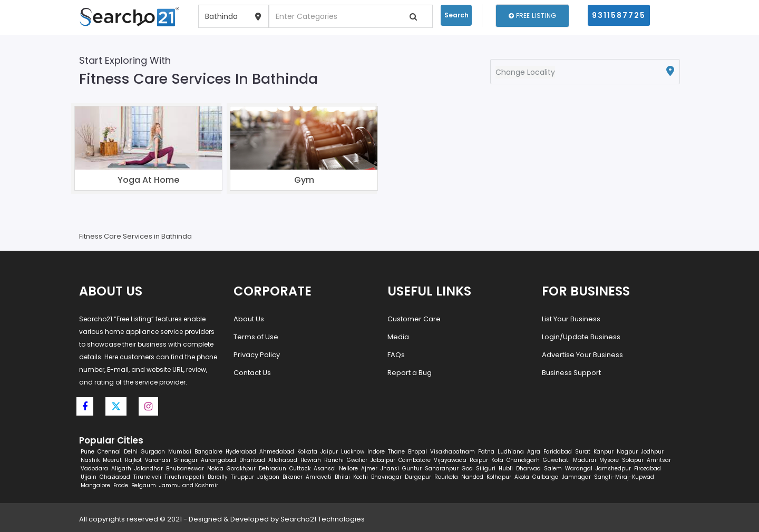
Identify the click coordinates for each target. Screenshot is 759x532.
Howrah (311, 460)
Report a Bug (410, 373)
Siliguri (486, 469)
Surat (583, 452)
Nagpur (627, 452)
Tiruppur (242, 477)
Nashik (90, 460)
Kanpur (604, 452)
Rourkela (446, 477)
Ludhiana (511, 452)
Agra (534, 452)
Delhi (131, 452)
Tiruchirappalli (184, 477)
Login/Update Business (581, 337)
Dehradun (273, 469)
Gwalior (357, 460)
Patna (486, 452)
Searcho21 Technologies (323, 519)
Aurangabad (218, 460)
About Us (249, 319)
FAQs (396, 355)
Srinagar (186, 460)
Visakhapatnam (453, 452)
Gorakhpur (241, 469)
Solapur (633, 460)
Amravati (319, 477)
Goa (467, 469)
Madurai (585, 460)
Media (398, 337)
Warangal (579, 469)
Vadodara (94, 469)
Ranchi (334, 460)
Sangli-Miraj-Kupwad (624, 477)
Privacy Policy (257, 355)
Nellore (348, 469)
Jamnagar (576, 477)
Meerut (112, 460)
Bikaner (293, 477)
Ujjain (89, 477)
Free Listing (532, 16)
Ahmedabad (277, 452)
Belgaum (144, 485)
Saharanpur (442, 469)
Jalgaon (268, 477)
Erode (121, 485)
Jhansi (390, 469)
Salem (553, 469)
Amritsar (659, 460)
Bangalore (208, 452)
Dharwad (528, 469)
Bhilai (342, 477)
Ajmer (369, 469)
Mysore (609, 460)
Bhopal (417, 452)
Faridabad (558, 452)
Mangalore (95, 485)
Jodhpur (652, 452)
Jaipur (329, 452)
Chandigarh (523, 460)
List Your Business (571, 319)
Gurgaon (153, 452)
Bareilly (218, 477)
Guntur (412, 469)
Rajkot (133, 460)
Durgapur (418, 477)
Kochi (361, 477)
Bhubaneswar (185, 469)
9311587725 (619, 15)
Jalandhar (149, 469)
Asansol (325, 469)
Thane (396, 452)
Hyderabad (241, 452)
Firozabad (648, 469)
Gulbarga (546, 477)
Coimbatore (415, 460)
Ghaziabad (115, 477)
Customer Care (414, 319)
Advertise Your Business (582, 355)
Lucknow (353, 452)
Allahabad (283, 460)
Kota (497, 460)
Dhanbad (252, 460)
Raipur (479, 460)
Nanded (472, 477)
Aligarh (121, 469)
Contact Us (252, 373)
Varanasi (158, 460)
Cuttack (300, 469)
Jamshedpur (613, 469)
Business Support (571, 373)
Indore (376, 452)
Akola (522, 477)
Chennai (109, 452)
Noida (215, 469)
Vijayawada (450, 460)
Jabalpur (383, 460)
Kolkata (307, 452)
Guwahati (556, 460)
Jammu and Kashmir (189, 485)
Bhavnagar (386, 477)
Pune (87, 452)
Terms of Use (256, 337)
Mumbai (180, 452)
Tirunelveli (147, 477)
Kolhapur (499, 477)
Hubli (506, 469)
